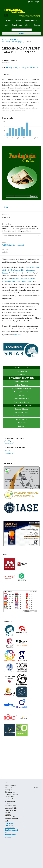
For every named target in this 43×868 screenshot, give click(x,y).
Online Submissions (21, 382)
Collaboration (22, 419)
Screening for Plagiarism (22, 388)
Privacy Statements (22, 392)
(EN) (19, 335)
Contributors (17, 25)
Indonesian (9, 443)
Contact (37, 25)
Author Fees (22, 423)
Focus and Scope (22, 409)
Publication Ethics (22, 412)
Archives (18, 20)
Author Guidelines (22, 385)
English (7, 441)
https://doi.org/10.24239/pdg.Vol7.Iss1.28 (22, 68)
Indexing (21, 426)
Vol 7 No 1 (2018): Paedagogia (12, 42)
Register (30, 2)
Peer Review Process (21, 416)
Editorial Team (22, 371)
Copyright (22, 395)
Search (21, 34)
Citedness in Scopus (22, 402)
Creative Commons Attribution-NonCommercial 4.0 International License (21, 270)
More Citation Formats (12, 235)
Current (8, 20)
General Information (21, 399)
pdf (7, 207)
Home (4, 39)
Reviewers (21, 375)
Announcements (31, 20)
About (28, 25)
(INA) (16, 335)
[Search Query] (22, 30)
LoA (6, 25)
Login (37, 2)
